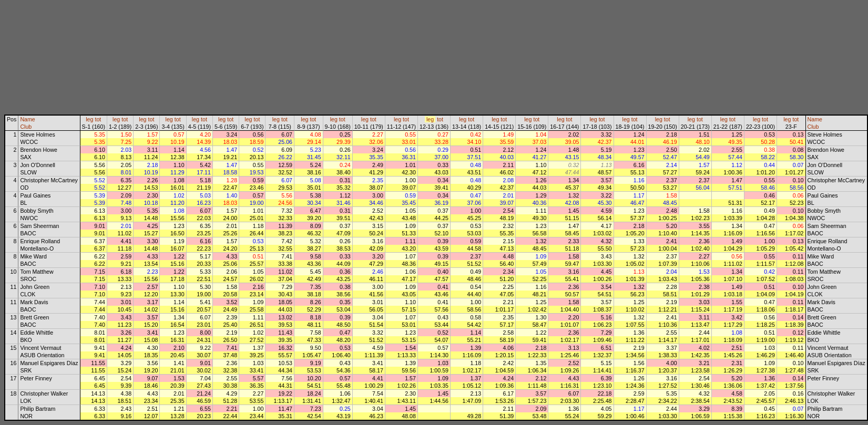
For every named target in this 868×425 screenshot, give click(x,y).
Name (27, 119)
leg (89, 119)
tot (98, 119)
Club (26, 127)
